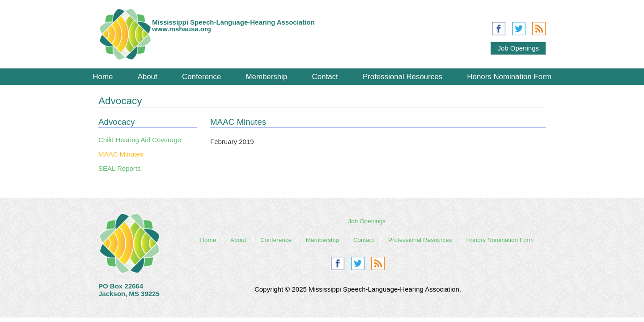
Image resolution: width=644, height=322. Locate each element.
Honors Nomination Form (509, 77)
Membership (266, 77)
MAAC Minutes (121, 154)
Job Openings (518, 48)
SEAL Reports (120, 168)
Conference (201, 77)
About (148, 77)
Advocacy (117, 122)
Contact (325, 77)
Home (103, 77)
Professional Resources (402, 77)
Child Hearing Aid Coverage (140, 140)
